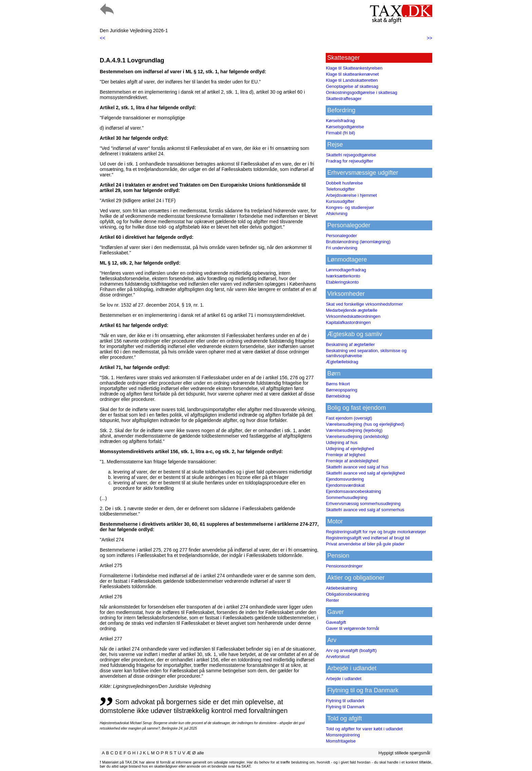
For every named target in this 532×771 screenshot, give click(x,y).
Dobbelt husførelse (344, 183)
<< (102, 38)
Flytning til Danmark (345, 707)
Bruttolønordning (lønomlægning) (358, 242)
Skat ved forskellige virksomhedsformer (364, 304)
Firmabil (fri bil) (340, 133)
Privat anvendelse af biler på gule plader (365, 544)
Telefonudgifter (340, 189)
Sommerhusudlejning (346, 497)
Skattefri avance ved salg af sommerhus (365, 510)
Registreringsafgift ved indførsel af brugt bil (368, 538)
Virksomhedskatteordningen (353, 316)
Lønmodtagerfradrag (346, 270)
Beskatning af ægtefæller (350, 344)
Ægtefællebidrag (342, 362)
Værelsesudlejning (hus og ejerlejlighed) (365, 424)
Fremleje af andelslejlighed (352, 461)
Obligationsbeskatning (347, 594)
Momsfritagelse (341, 741)
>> (430, 38)
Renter (332, 600)
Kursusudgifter (340, 201)
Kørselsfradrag (340, 121)
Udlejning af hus (341, 442)
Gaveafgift (336, 622)
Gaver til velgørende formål (352, 628)
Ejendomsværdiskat (345, 485)
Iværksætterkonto (343, 276)
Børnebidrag (338, 396)
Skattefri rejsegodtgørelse (351, 155)
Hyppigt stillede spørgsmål (404, 753)
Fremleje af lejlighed (345, 455)
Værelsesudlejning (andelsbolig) (357, 436)
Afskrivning (337, 214)
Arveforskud (337, 657)
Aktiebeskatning (341, 588)
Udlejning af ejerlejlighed (350, 449)
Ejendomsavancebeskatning (353, 491)
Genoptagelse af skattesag (352, 86)
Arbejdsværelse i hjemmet (351, 195)
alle (201, 753)
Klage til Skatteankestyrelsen (354, 68)
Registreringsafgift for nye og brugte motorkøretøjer (376, 532)
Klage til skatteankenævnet (352, 74)
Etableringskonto (342, 282)
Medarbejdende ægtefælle (351, 310)
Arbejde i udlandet (344, 679)
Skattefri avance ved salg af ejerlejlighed (365, 473)
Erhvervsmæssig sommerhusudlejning (363, 504)
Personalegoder (341, 236)
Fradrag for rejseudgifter (349, 161)
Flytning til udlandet (345, 701)
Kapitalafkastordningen (348, 322)
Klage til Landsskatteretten (352, 80)
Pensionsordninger (344, 566)
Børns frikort (338, 384)
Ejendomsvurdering (345, 479)
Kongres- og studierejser (350, 207)
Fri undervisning (341, 248)
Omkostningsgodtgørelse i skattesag (361, 92)
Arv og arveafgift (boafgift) (351, 650)
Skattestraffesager (344, 99)
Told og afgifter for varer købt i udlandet (364, 729)
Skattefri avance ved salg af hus (357, 467)
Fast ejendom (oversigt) (349, 418)
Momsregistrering (343, 735)
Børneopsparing (341, 390)
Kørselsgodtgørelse (345, 127)
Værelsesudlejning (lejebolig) (354, 430)
